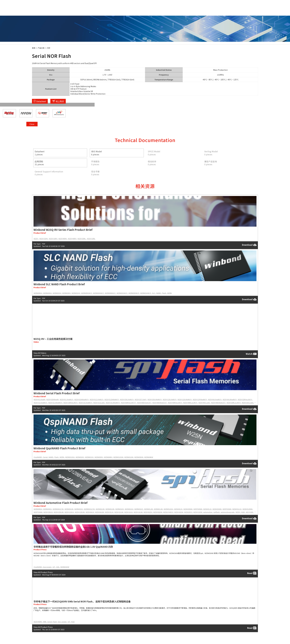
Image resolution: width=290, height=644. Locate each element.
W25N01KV (80, 457)
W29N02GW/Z (122, 293)
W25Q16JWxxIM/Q (113, 403)
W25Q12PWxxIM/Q (200, 399)
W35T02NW (198, 509)
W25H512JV (237, 509)
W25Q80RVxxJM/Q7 (128, 403)
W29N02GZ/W (89, 509)
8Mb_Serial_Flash (50, 622)
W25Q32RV (44, 239)
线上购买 (60, 101)
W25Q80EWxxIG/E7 (160, 403)
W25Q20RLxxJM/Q (234, 403)
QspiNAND (38, 457)
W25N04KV (108, 457)
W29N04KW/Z (110, 293)
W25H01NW (217, 509)
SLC (154, 293)
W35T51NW (38, 512)
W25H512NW (247, 509)
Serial (45, 457)
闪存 (49, 48)
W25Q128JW (80, 512)
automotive (208, 512)
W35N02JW (110, 509)
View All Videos (40, 353)
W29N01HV (76, 293)
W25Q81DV (148, 512)
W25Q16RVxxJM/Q (70, 403)
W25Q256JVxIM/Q (127, 399)
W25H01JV (207, 509)
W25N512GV (70, 457)
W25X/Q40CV (168, 512)
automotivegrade (228, 512)
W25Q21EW (198, 512)
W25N (62, 457)
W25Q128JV (69, 512)
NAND (159, 293)
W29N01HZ (139, 509)
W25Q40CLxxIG (204, 403)
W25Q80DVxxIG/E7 (144, 403)
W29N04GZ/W (58, 509)
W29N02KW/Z (134, 293)
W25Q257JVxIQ (141, 399)
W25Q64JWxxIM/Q (230, 399)
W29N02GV (57, 293)
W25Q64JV (90, 512)
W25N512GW (118, 457)
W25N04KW (149, 457)
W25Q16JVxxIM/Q (85, 403)
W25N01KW (65, 567)
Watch (251, 354)
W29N (169, 293)
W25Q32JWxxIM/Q (55, 403)
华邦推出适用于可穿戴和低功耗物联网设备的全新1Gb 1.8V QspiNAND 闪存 (73, 547)
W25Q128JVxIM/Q (170, 399)
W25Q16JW (138, 512)
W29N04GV (47, 293)
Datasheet (41, 101)
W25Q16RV (53, 239)
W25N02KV (99, 457)
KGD (243, 512)
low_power (62, 622)
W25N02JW (100, 509)
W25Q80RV (63, 239)
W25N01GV (89, 457)
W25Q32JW (119, 512)
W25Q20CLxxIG (248, 403)
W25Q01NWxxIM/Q (81, 399)
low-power (47, 567)
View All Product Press (43, 572)
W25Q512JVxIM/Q (97, 399)
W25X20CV (188, 512)
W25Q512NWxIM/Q (112, 399)
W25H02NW (188, 509)
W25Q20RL (82, 239)
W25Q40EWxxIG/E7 (218, 403)
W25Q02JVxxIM (39, 399)
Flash (164, 293)
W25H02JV (178, 509)
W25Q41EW (179, 512)
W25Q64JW (99, 512)
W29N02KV (66, 293)
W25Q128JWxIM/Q (185, 399)
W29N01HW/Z (146, 293)
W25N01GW (129, 457)
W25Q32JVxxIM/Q (40, 403)
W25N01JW (148, 509)
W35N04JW (69, 509)
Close (255, 64)
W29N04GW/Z (98, 293)
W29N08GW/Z (86, 293)
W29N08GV (38, 293)
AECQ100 (249, 512)
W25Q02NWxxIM (52, 399)
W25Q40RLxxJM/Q (190, 403)
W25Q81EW (158, 512)
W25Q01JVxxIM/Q (66, 399)
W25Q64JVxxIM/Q (215, 399)
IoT (54, 567)
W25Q (36, 239)
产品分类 (41, 48)
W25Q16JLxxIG (99, 403)
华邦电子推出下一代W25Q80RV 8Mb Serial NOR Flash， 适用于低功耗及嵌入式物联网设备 (82, 601)
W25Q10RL (91, 239)
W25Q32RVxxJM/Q (245, 399)
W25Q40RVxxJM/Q (175, 403)
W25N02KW (139, 457)
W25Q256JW (59, 512)
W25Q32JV (109, 512)
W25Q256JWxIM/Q (155, 399)
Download (249, 245)
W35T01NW (227, 509)
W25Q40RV (72, 239)
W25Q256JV (48, 512)
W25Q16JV (128, 512)
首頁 (34, 48)
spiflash (216, 512)
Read (252, 573)
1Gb (58, 567)
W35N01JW (158, 509)
